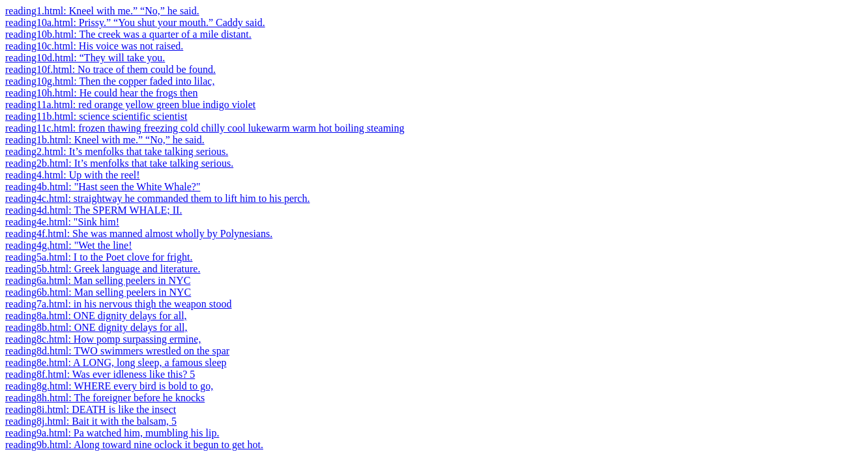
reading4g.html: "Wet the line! (69, 245)
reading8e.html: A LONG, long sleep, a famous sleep (116, 362)
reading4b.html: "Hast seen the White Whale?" (103, 187)
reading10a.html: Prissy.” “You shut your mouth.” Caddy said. (135, 22)
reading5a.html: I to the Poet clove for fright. (99, 257)
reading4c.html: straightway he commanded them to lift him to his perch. (157, 198)
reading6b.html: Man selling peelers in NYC (98, 292)
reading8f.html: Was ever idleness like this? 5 (100, 374)
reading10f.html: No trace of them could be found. (110, 69)
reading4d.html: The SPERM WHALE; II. (94, 210)
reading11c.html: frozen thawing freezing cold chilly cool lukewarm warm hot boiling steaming (205, 128)
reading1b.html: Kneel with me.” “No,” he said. (105, 140)
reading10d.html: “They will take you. (85, 58)
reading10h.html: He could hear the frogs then (101, 93)
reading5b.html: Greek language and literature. (103, 269)
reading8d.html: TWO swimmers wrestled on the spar (117, 351)
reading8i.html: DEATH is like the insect (91, 409)
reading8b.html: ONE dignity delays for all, (96, 327)
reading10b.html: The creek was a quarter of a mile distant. (128, 34)
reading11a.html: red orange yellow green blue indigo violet (130, 105)
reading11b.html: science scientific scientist (96, 116)
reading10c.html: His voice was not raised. (94, 46)
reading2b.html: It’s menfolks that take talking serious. (119, 163)
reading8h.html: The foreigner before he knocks (105, 398)
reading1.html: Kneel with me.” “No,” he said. (102, 11)
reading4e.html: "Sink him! (62, 222)
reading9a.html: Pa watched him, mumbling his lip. (112, 433)
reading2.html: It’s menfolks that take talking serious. (117, 151)
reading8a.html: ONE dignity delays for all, (96, 316)
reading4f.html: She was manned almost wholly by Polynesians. (139, 234)
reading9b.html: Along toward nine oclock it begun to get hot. (134, 445)
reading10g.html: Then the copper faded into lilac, (110, 81)
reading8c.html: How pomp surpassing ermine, (103, 339)
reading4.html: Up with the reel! (73, 175)
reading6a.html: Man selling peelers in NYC (98, 280)
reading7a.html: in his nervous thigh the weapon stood (119, 304)
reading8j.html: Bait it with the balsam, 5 (91, 421)
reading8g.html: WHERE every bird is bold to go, (109, 386)
